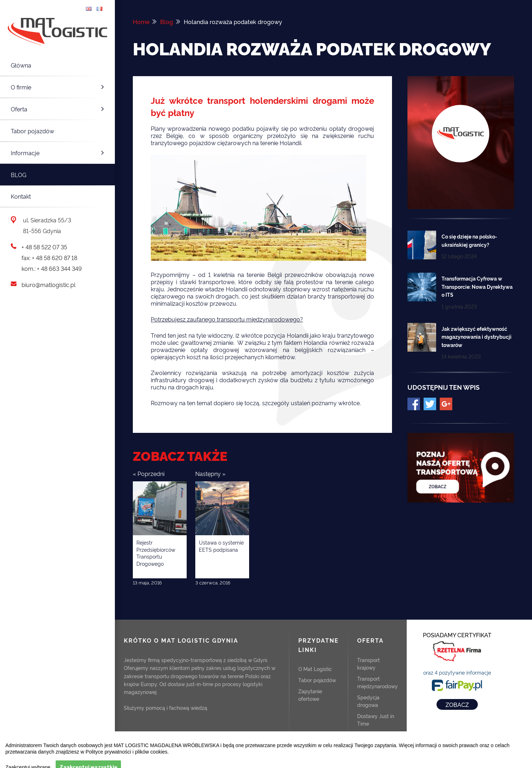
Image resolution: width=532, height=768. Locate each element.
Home (141, 22)
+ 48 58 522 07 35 (44, 247)
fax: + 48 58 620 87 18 (49, 258)
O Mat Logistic (315, 668)
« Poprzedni (149, 473)
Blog (18, 175)
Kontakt (21, 196)
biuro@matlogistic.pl (48, 284)
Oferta (58, 109)
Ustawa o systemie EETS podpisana (221, 545)
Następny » (210, 473)
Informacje (58, 153)
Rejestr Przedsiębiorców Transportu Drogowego (156, 552)
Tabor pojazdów (32, 131)
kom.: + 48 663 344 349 (52, 268)
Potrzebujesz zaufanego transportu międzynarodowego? (227, 319)
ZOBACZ (457, 704)
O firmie (58, 87)
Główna (21, 65)
